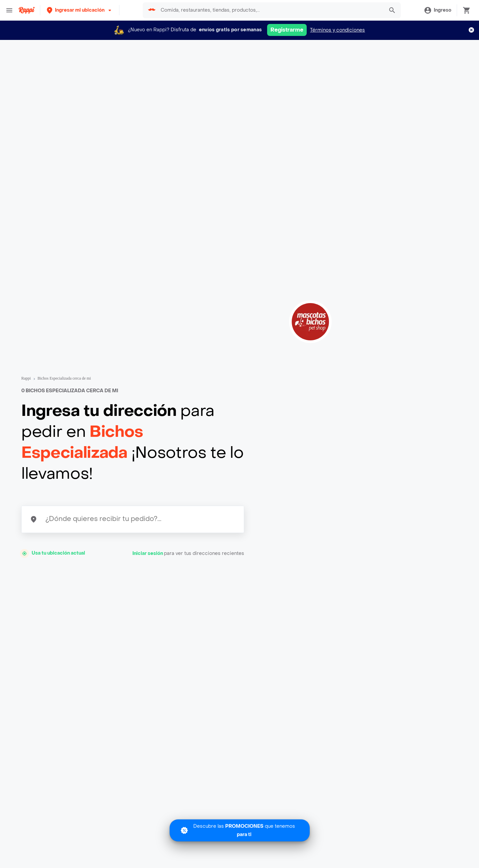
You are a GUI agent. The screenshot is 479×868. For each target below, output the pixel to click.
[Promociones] (240, 830)
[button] (80, 10)
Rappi (26, 378)
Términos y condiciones (337, 30)
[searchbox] (270, 10)
